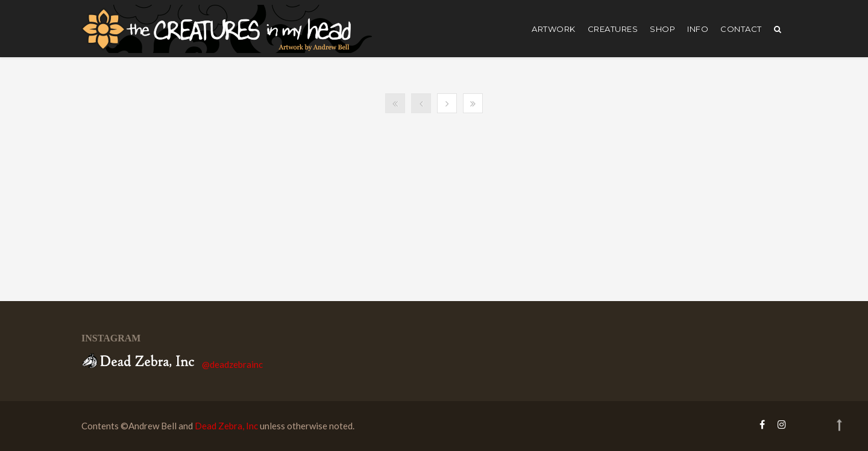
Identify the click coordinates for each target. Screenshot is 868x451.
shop (662, 29)
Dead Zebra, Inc (226, 426)
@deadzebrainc (232, 364)
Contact (741, 29)
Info (698, 29)
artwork (554, 29)
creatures (613, 29)
